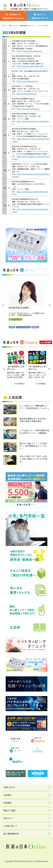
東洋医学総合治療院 (19, 308)
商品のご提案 (9, 810)
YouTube (31, 853)
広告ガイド (8, 818)
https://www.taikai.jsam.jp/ (27, 81)
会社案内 (7, 795)
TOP (4, 26)
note (36, 853)
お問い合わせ (9, 787)
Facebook (18, 853)
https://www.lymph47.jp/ (27, 94)
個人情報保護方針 (11, 834)
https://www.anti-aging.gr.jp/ (28, 109)
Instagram (27, 853)
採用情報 (7, 803)
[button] (3, 305)
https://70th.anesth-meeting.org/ (30, 51)
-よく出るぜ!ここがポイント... (16, 368)
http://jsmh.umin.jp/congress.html (30, 66)
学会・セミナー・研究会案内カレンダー (21, 26)
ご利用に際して (10, 826)
